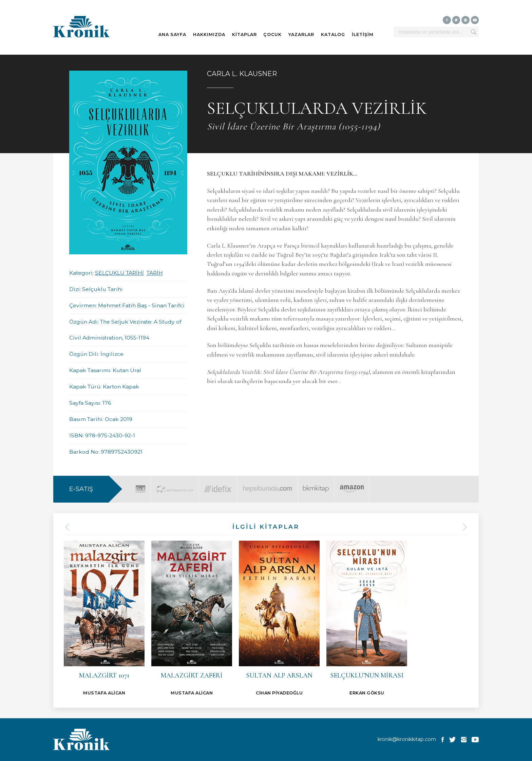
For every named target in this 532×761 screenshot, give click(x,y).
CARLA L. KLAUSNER (242, 74)
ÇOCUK (272, 34)
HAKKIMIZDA (209, 34)
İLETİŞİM (363, 34)
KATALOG (333, 34)
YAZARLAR (301, 34)
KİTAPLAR (244, 34)
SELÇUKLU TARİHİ (119, 273)
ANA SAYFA (172, 34)
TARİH (155, 273)
